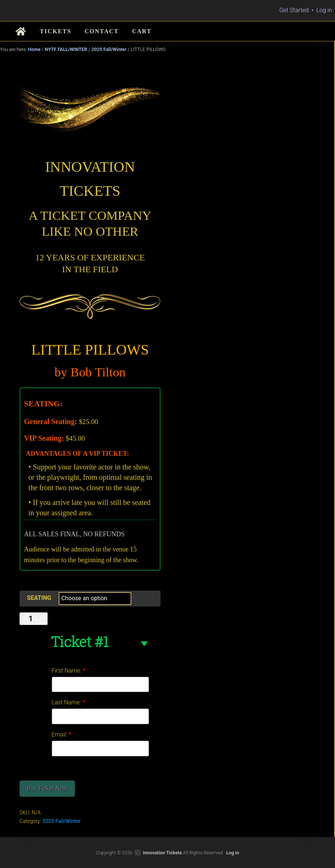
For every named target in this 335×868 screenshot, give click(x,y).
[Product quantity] (34, 619)
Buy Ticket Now (47, 788)
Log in (324, 10)
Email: (62, 734)
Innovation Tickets (162, 853)
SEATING (39, 598)
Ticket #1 (80, 642)
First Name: (69, 671)
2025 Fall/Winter (109, 49)
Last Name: (68, 702)
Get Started (294, 10)
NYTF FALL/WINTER (66, 49)
